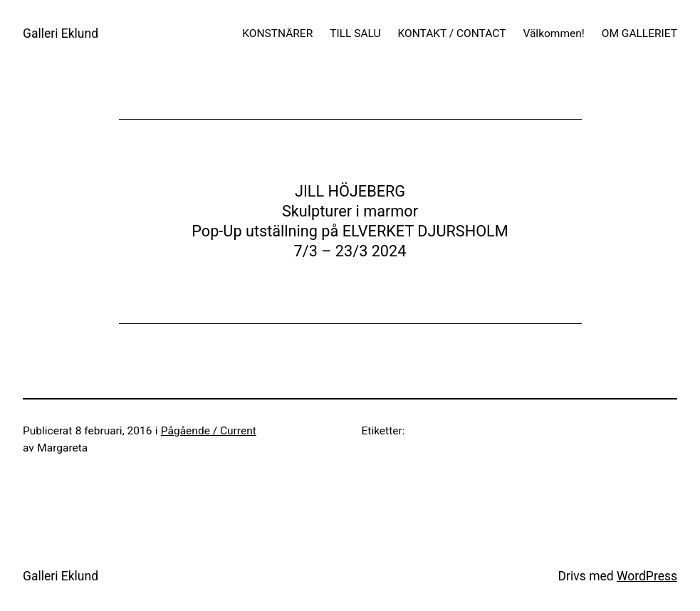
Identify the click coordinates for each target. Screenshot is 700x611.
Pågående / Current (209, 431)
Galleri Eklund (61, 33)
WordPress (647, 576)
